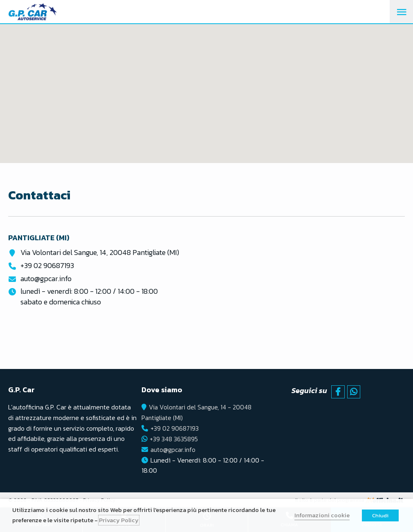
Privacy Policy (119, 520)
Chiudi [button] (380, 515)
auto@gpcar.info (46, 278)
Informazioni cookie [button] (322, 515)
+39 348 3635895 (174, 438)
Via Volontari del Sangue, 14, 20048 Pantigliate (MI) (100, 252)
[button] (206, 86)
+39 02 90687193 (47, 265)
